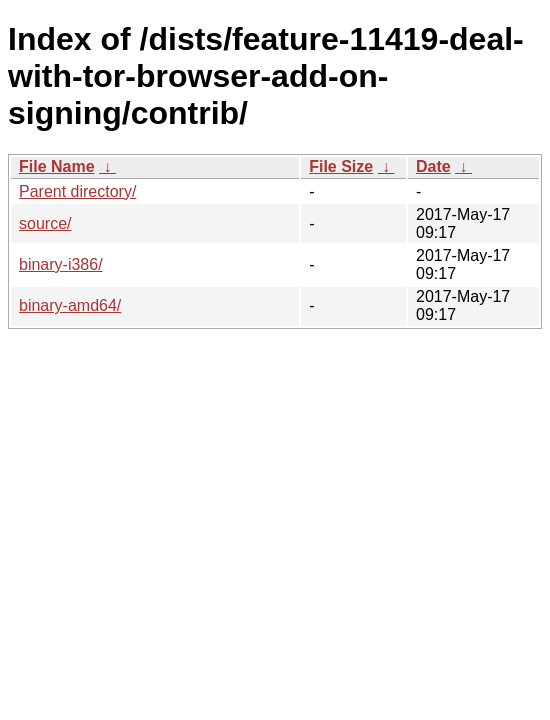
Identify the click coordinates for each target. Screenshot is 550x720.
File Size (341, 166)
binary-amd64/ (70, 305)
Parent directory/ (77, 191)
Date (433, 166)
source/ (45, 223)
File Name (57, 166)
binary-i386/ (61, 264)
